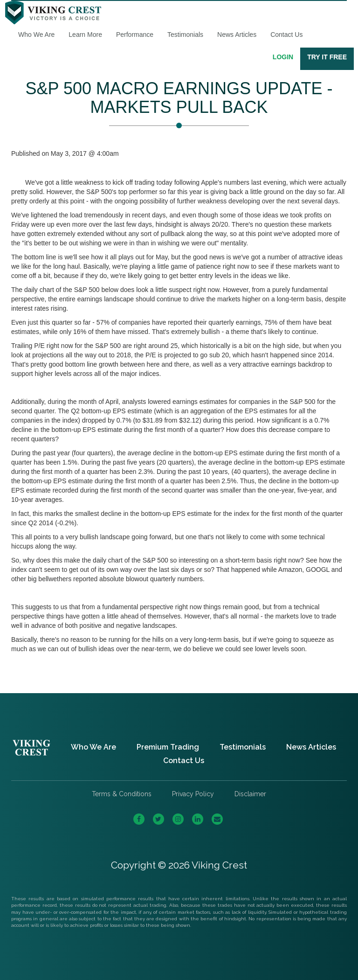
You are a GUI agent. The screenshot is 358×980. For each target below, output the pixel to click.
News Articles (237, 35)
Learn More (85, 35)
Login (283, 57)
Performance (135, 35)
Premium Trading (168, 747)
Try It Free (327, 57)
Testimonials (185, 35)
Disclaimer (250, 794)
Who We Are (36, 35)
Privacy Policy (193, 794)
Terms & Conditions (122, 794)
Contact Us (286, 35)
